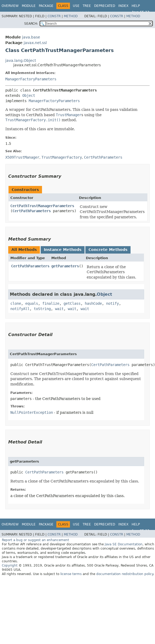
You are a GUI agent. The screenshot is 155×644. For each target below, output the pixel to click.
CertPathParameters (32, 211)
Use (76, 6)
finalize (51, 303)
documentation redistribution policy (125, 574)
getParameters (65, 266)
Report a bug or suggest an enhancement (35, 540)
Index (123, 6)
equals (32, 303)
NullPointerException (32, 412)
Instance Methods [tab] (63, 250)
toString (42, 309)
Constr (54, 16)
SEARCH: (31, 24)
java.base (31, 37)
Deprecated (105, 6)
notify (112, 303)
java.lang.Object (21, 60)
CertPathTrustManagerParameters (42, 206)
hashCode (93, 303)
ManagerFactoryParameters (31, 79)
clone (16, 303)
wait (59, 309)
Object (29, 95)
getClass (72, 303)
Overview (10, 6)
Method (71, 16)
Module (29, 6)
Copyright (10, 565)
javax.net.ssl (35, 43)
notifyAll (20, 309)
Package (46, 6)
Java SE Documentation (124, 544)
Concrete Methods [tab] (108, 250)
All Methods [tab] (24, 250)
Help (136, 6)
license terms (71, 574)
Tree (87, 6)
